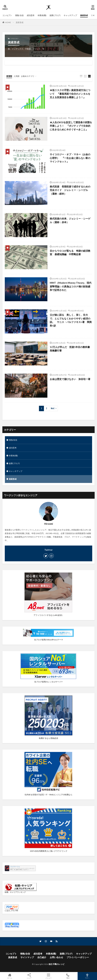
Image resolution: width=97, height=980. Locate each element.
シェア (29, 976)
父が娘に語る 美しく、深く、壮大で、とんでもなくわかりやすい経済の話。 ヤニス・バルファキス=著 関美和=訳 (71, 320)
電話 (68, 976)
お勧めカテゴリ (28, 76)
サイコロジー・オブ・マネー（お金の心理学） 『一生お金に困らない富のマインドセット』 (70, 158)
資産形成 (84, 15)
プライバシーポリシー (78, 957)
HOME (8, 22)
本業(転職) (42, 15)
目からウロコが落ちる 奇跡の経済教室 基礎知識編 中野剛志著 (70, 253)
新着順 (9, 76)
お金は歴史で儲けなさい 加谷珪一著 (70, 379)
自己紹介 (42, 957)
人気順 (17, 76)
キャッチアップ (70, 15)
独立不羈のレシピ (57, 964)
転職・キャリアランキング (15, 892)
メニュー (48, 976)
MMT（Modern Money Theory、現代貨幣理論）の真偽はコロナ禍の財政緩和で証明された (71, 286)
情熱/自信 (19, 15)
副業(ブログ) (55, 15)
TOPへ (87, 976)
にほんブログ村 (11, 910)
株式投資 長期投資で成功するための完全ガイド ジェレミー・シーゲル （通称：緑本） (70, 190)
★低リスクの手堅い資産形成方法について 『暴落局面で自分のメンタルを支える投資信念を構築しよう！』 (70, 94)
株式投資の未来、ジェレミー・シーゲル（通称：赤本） (70, 220)
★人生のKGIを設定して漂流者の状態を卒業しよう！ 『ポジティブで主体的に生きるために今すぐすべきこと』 (71, 126)
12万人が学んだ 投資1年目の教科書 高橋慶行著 (71, 349)
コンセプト (7, 15)
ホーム (10, 976)
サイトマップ (27, 957)
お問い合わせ (56, 957)
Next (53, 408)
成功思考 (31, 15)
